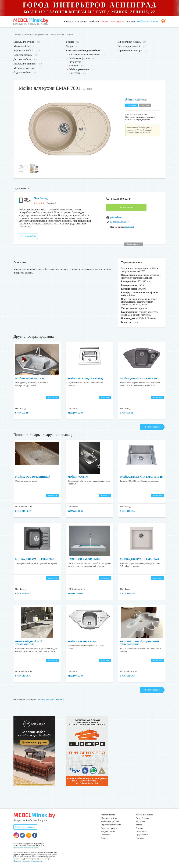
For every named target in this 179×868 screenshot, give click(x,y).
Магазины (81, 22)
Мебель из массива (24, 68)
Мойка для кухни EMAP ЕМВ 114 (142, 477)
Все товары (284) (28, 236)
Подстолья (75, 73)
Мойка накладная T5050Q (85, 379)
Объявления (141, 831)
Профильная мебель (130, 42)
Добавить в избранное (136, 99)
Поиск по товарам (109, 828)
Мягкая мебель (22, 46)
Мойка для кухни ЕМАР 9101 (139, 379)
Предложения (142, 835)
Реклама (139, 828)
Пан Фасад (41, 198)
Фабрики (94, 22)
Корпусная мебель (24, 50)
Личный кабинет (143, 818)
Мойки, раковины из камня (51, 700)
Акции (105, 22)
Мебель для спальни (25, 64)
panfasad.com (116, 217)
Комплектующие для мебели (35, 35)
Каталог (68, 22)
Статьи (104, 838)
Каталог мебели (108, 815)
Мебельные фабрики (110, 821)
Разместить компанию (25, 827)
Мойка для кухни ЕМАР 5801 (35, 559)
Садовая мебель (22, 72)
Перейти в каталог (151, 427)
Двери (69, 46)
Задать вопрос (126, 207)
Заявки (131, 22)
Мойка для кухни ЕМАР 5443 (139, 559)
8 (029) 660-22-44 (119, 199)
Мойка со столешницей (33, 477)
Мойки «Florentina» (30, 379)
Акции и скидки (108, 831)
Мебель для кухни (24, 42)
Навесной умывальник (85, 559)
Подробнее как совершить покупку (28, 861)
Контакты (140, 838)
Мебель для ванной (129, 46)
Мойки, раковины (57, 35)
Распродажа (117, 22)
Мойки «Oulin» (78, 477)
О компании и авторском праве (26, 848)
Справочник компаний (111, 825)
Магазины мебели (109, 818)
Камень (70, 35)
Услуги (70, 42)
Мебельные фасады (80, 58)
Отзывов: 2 (51, 203)
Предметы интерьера (130, 50)
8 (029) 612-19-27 (23, 511)
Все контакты (133, 244)
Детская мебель (22, 59)
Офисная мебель (23, 55)
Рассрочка (140, 821)
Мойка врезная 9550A (82, 642)
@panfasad (129, 227)
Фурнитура (75, 62)
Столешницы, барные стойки (85, 55)
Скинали (74, 66)
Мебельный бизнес (148, 22)
